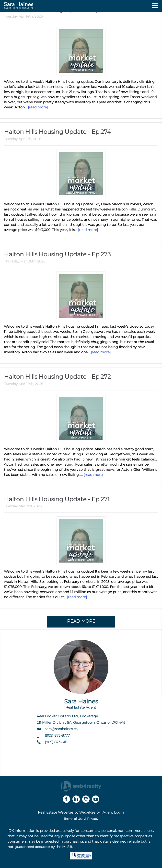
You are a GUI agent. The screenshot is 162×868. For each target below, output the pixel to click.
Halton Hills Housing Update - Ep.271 (57, 499)
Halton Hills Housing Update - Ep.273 (57, 254)
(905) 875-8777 (57, 735)
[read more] (38, 107)
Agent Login (113, 812)
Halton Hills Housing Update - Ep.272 (57, 377)
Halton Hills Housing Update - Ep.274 (57, 132)
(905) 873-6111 (56, 742)
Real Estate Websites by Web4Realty (69, 812)
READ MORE (81, 621)
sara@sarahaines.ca (61, 729)
